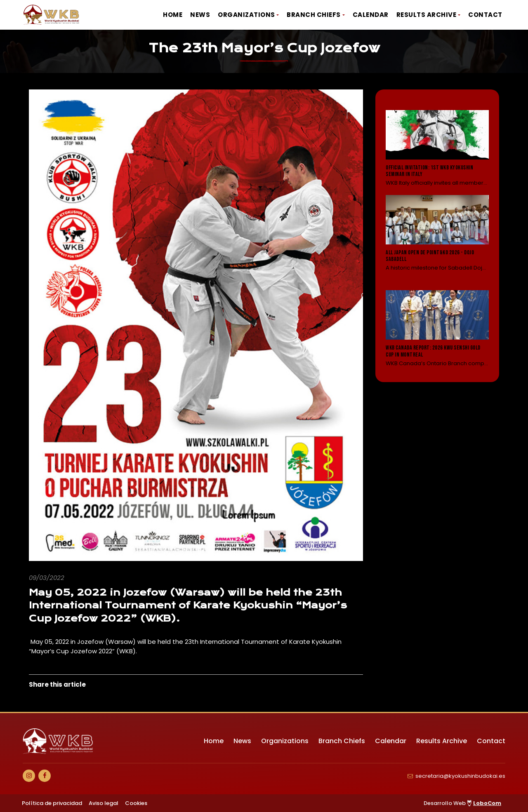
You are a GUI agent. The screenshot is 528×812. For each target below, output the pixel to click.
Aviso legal (104, 803)
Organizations (246, 15)
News (200, 15)
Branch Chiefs (314, 15)
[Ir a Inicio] (52, 15)
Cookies (136, 803)
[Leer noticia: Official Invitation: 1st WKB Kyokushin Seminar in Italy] (437, 149)
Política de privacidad (52, 803)
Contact (485, 15)
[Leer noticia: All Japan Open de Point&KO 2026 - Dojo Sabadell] (437, 239)
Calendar (371, 15)
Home (173, 15)
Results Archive (427, 15)
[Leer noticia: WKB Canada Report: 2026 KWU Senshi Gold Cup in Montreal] (437, 329)
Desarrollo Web (462, 803)
